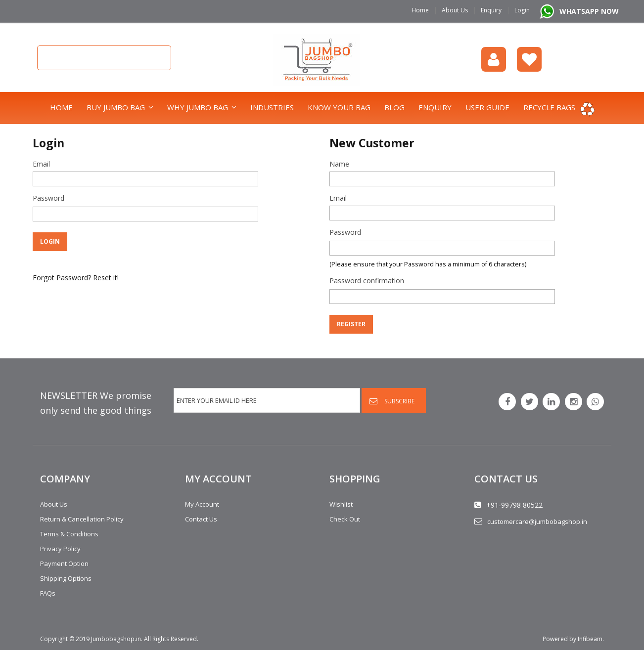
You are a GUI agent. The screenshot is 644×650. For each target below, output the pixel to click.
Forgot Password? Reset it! (76, 278)
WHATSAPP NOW (589, 11)
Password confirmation (367, 281)
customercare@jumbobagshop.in (537, 521)
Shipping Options (66, 578)
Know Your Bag (339, 107)
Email (41, 164)
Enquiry (491, 10)
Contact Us (201, 519)
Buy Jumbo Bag (116, 107)
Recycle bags (549, 107)
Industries (272, 107)
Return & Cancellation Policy (82, 519)
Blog (394, 107)
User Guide (487, 107)
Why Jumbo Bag (198, 107)
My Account (202, 504)
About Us (455, 10)
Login (522, 10)
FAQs (48, 593)
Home (420, 10)
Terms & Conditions (69, 534)
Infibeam (590, 639)
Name (339, 164)
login (494, 59)
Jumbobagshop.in (116, 639)
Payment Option (64, 563)
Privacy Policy (60, 549)
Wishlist (529, 59)
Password (48, 198)
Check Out (345, 519)
